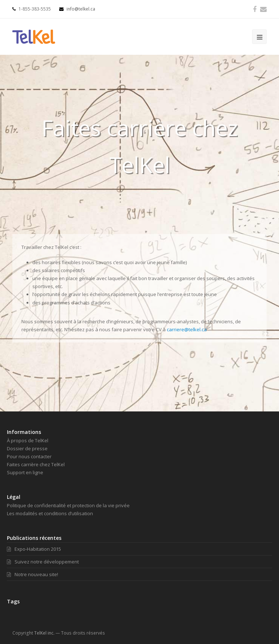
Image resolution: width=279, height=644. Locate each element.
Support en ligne (25, 472)
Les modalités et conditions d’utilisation (50, 513)
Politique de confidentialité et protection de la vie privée (68, 505)
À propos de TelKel (28, 440)
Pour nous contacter (29, 456)
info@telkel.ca (77, 9)
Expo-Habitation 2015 (34, 549)
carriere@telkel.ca (187, 329)
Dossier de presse (27, 448)
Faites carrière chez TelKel (36, 464)
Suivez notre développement (43, 562)
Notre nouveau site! (33, 574)
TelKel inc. (44, 633)
